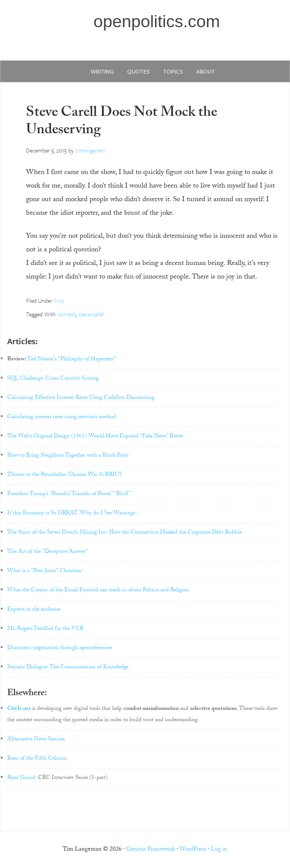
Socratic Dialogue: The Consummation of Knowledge (68, 668)
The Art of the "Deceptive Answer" (48, 552)
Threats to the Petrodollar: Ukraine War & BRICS (65, 475)
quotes (138, 71)
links (59, 300)
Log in (219, 850)
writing (102, 71)
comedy (67, 314)
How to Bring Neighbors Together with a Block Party (68, 456)
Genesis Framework (150, 850)
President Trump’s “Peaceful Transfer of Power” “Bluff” (69, 494)
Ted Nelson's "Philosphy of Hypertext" (72, 360)
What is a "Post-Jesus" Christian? (45, 571)
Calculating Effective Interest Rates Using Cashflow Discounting (81, 398)
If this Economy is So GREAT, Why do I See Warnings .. (73, 514)
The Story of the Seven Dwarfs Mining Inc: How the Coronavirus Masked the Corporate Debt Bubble (124, 533)
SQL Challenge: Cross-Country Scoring (53, 379)
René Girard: (22, 778)
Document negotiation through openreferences (60, 648)
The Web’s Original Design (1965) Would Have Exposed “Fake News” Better (95, 437)
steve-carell (91, 314)
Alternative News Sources (36, 740)
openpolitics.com (157, 21)
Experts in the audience (34, 610)
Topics (173, 71)
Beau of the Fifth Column (37, 759)
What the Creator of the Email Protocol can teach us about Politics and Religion (98, 591)
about (206, 71)
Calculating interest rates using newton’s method (62, 417)
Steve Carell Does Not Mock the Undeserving (122, 122)
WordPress (193, 850)
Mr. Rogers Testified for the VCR (45, 629)
